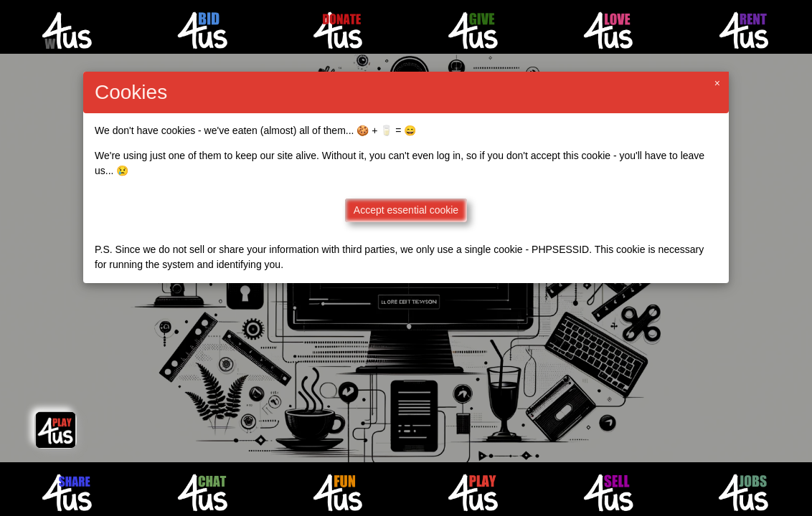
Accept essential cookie (406, 210)
